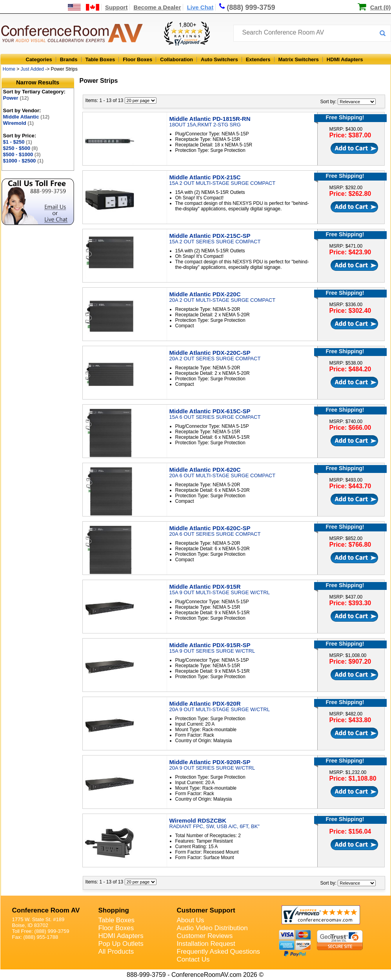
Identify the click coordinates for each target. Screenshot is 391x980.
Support (116, 7)
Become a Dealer (157, 7)
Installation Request (206, 944)
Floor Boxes (137, 59)
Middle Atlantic (26, 117)
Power (16, 98)
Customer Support (206, 910)
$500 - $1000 (22, 154)
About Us (191, 920)
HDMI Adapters (345, 59)
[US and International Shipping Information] (84, 7)
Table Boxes (100, 59)
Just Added (32, 69)
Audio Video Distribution (212, 928)
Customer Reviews (205, 936)
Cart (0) (381, 7)
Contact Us (193, 959)
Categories (39, 59)
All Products (116, 952)
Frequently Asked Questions (219, 952)
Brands (69, 59)
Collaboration (176, 59)
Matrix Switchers (299, 59)
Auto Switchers (219, 59)
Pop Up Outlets (121, 944)
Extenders (258, 59)
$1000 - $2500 (23, 161)
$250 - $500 (21, 148)
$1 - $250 (18, 142)
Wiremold (19, 123)
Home (9, 69)
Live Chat (200, 7)
